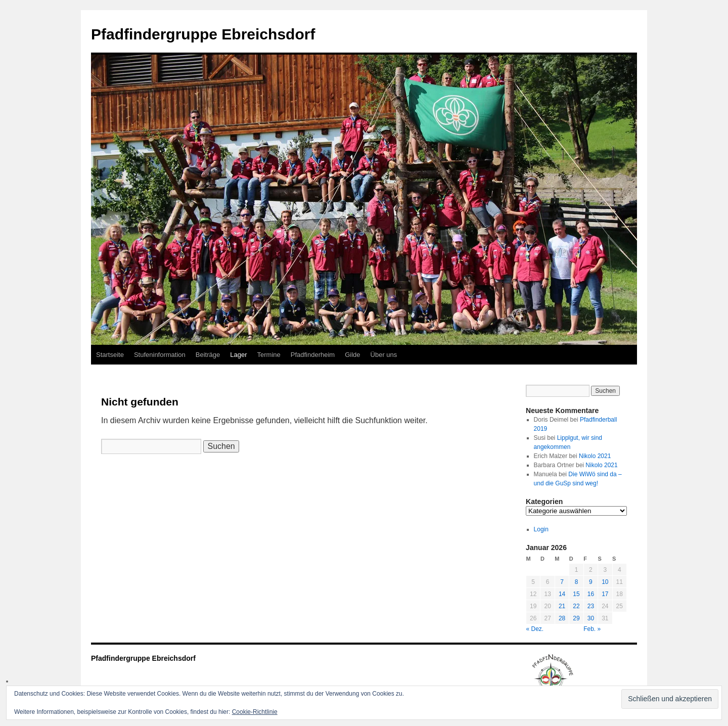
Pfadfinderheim (313, 355)
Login (541, 529)
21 (562, 606)
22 (576, 606)
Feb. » (592, 629)
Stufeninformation (160, 355)
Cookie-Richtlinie (255, 712)
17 (605, 594)
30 (591, 618)
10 (605, 582)
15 (576, 594)
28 (562, 618)
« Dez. (535, 629)
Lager (238, 355)
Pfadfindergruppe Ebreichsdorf (203, 34)
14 (562, 594)
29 (576, 618)
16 (591, 594)
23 (591, 606)
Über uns (384, 355)
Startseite (110, 355)
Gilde (352, 355)
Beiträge (208, 355)
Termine (269, 355)
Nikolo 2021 (595, 456)
